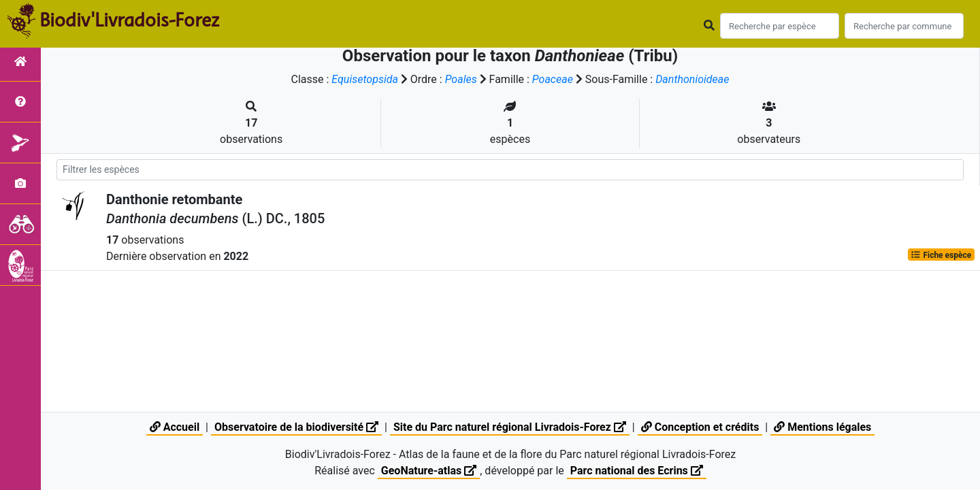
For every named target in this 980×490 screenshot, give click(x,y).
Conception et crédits (700, 427)
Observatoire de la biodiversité (296, 427)
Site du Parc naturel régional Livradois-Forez (510, 427)
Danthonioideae (692, 79)
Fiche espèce (941, 255)
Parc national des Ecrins (637, 471)
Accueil (175, 427)
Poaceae (553, 79)
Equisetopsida (365, 79)
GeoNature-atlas (429, 471)
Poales (461, 79)
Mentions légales (822, 427)
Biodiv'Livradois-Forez (129, 20)
